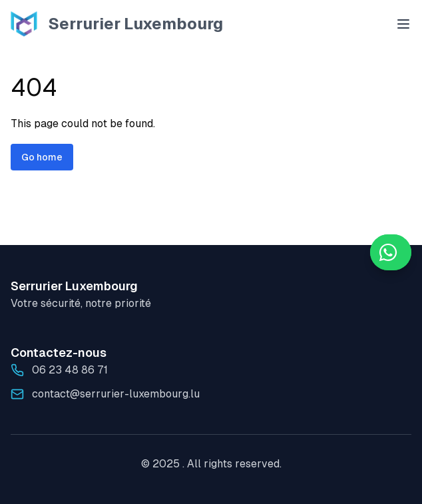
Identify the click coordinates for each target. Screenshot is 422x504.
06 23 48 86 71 (70, 370)
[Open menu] (403, 24)
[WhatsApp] (391, 252)
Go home (42, 157)
